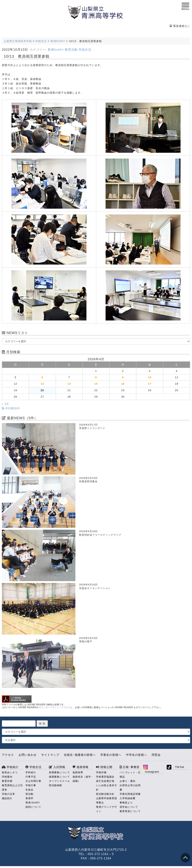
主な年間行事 (33, 781)
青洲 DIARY (33, 803)
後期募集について (59, 777)
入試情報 (57, 767)
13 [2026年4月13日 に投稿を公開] (42, 384)
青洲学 (29, 798)
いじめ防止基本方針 (106, 788)
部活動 (29, 794)
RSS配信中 (11, 408)
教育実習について (130, 811)
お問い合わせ (28, 755)
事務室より (126, 803)
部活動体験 (55, 785)
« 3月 (5, 404)
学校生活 (85, 50)
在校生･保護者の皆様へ (80, 755)
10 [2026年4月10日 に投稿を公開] (150, 377)
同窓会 (156, 755)
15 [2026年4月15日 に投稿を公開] (96, 384)
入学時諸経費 (127, 798)
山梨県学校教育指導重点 (106, 800)
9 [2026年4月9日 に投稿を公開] (123, 377)
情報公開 (104, 767)
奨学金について (129, 807)
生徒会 (29, 790)
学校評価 (101, 772)
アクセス (8, 755)
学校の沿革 (8, 794)
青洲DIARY (56, 50)
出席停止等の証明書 (130, 788)
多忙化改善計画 (105, 781)
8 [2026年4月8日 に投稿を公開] (96, 377)
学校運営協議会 (105, 777)
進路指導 (78, 772)
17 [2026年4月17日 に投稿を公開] (150, 384)
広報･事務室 (130, 767)
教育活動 (71, 50)
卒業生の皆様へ (111, 755)
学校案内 (7, 777)
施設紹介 (7, 798)
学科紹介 (31, 772)
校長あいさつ (10, 772)
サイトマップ (50, 755)
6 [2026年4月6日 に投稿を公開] (42, 377)
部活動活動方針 (105, 794)
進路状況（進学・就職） (83, 779)
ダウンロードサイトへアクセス (55, 707)
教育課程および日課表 (12, 788)
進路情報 (81, 767)
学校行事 (31, 785)
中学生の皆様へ (136, 755)
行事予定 (31, 777)
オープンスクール (59, 781)
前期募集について (59, 772)
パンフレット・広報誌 (130, 775)
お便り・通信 (127, 781)
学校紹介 (10, 767)
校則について (33, 807)
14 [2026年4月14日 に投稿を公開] (69, 384)
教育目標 (7, 781)
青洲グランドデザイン (106, 809)
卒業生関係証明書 (130, 794)
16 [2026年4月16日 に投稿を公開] (123, 384)
